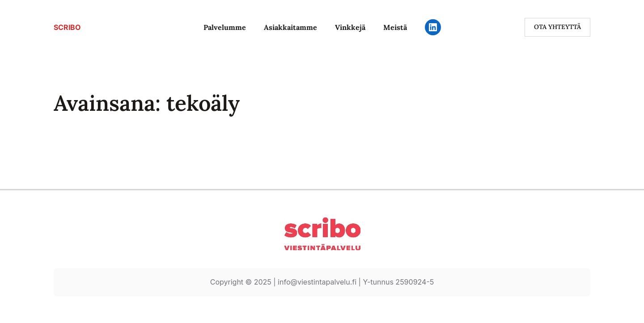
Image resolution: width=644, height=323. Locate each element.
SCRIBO (67, 27)
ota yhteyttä (557, 27)
